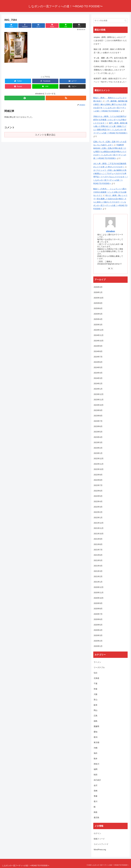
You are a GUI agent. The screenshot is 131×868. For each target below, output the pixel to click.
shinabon (110, 231)
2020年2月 (98, 641)
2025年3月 (98, 325)
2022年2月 (98, 512)
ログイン (97, 833)
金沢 (96, 785)
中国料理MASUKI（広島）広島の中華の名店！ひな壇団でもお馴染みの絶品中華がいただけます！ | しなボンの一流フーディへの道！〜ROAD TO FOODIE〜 (110, 152)
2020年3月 (98, 635)
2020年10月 (99, 598)
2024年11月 (99, 335)
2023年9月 (98, 410)
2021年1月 (98, 582)
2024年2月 (98, 384)
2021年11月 (99, 528)
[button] (126, 21)
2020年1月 (98, 646)
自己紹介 (97, 780)
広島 (96, 716)
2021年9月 (98, 539)
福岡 (96, 769)
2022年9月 (98, 475)
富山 (96, 700)
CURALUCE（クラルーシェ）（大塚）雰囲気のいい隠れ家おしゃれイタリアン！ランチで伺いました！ (110, 70)
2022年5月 (98, 496)
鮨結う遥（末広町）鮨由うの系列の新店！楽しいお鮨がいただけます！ (109, 51)
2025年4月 (98, 319)
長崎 (96, 791)
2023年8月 (98, 416)
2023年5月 (98, 432)
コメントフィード (101, 844)
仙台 (96, 673)
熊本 (96, 759)
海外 (96, 753)
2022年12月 (99, 459)
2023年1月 (98, 453)
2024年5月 (98, 367)
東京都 (96, 742)
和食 (96, 689)
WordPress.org (100, 850)
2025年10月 (99, 298)
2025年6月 (98, 308)
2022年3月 (98, 507)
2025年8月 (98, 303)
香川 (96, 801)
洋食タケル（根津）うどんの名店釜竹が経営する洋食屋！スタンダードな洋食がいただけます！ (110, 120)
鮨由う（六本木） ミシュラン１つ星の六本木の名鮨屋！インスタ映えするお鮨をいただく (110, 192)
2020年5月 (98, 625)
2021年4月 (98, 566)
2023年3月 (98, 442)
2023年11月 (99, 400)
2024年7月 (98, 357)
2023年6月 (98, 426)
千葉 (96, 684)
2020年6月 (98, 619)
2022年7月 (98, 485)
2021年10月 (99, 534)
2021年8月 (98, 544)
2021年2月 (98, 577)
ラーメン (97, 662)
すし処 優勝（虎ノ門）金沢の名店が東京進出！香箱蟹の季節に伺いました (110, 60)
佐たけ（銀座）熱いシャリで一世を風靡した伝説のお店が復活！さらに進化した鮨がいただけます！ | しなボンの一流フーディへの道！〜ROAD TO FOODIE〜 (110, 202)
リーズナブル (99, 667)
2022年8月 (98, 480)
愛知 (96, 732)
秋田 (96, 775)
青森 (96, 796)
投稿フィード (99, 839)
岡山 (96, 710)
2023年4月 (98, 437)
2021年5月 (98, 560)
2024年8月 (98, 351)
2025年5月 (98, 314)
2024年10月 (99, 341)
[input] (110, 21)
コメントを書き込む (45, 135)
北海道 (96, 678)
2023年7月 (98, 421)
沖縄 (96, 748)
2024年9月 (98, 346)
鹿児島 (96, 818)
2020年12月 (99, 587)
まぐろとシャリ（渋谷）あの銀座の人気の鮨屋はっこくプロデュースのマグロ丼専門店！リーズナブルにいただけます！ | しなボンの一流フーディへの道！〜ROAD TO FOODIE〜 (110, 177)
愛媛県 (96, 726)
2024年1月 (98, 389)
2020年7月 (98, 614)
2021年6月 (98, 555)
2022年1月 (98, 518)
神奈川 (96, 764)
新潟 (96, 737)
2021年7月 (98, 550)
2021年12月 (99, 523)
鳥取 (96, 812)
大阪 (96, 694)
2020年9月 (98, 603)
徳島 (96, 721)
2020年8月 (98, 609)
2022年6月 (98, 491)
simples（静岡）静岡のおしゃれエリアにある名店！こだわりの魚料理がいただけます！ (110, 41)
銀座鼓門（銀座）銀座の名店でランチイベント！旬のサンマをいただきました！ (110, 80)
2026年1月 (98, 292)
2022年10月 (99, 469)
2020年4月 (98, 630)
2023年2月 (98, 448)
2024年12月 (99, 330)
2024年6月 (98, 362)
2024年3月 (98, 378)
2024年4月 (98, 373)
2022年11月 (99, 464)
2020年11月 (99, 593)
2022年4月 (98, 502)
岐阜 (96, 705)
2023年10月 (99, 405)
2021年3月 (98, 571)
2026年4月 (98, 287)
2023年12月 (99, 394)
